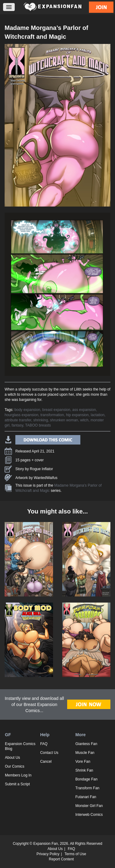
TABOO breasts (38, 425)
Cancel (46, 762)
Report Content (61, 859)
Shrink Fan (84, 770)
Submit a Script (17, 784)
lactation (98, 415)
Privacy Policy (48, 854)
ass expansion (84, 410)
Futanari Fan (86, 797)
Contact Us (49, 753)
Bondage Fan (86, 779)
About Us (12, 758)
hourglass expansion (21, 415)
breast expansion (56, 410)
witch (84, 420)
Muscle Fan (85, 753)
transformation (52, 415)
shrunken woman (64, 420)
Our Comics (15, 766)
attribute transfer (18, 420)
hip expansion (77, 415)
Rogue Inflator (41, 469)
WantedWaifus (46, 478)
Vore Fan (83, 762)
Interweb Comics (89, 815)
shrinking (40, 420)
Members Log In (18, 775)
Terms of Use (75, 854)
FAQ (44, 744)
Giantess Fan (86, 744)
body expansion (27, 410)
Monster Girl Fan (89, 806)
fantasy (17, 425)
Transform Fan (87, 788)
